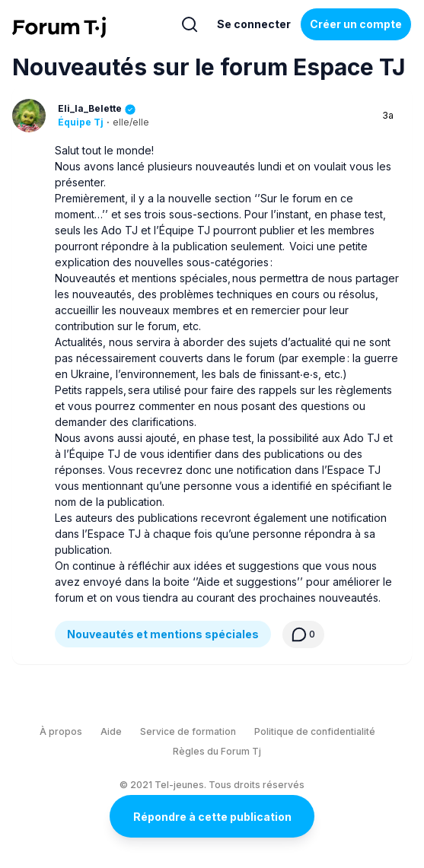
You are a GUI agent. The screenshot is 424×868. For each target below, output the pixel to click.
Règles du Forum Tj (217, 751)
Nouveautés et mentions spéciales (163, 634)
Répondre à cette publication (212, 817)
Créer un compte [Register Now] (356, 24)
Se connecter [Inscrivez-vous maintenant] (254, 24)
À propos (61, 731)
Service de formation (188, 731)
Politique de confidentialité (315, 731)
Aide (111, 731)
